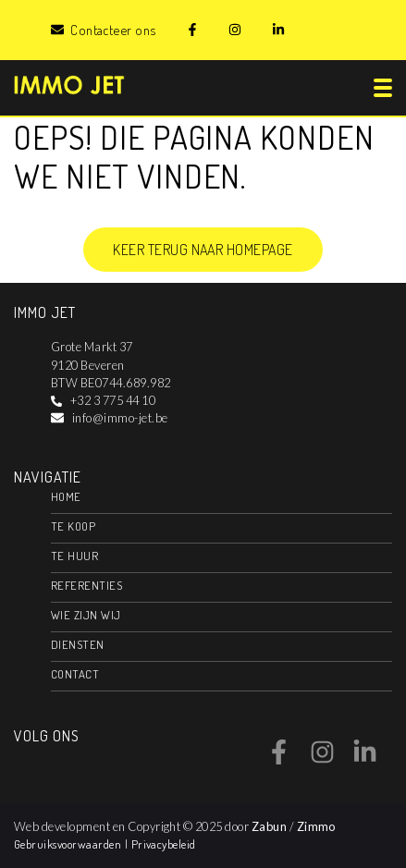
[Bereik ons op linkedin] (365, 759)
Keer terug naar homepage (203, 250)
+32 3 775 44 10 (113, 400)
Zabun (269, 826)
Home (66, 496)
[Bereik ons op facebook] (279, 759)
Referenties (86, 585)
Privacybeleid (164, 844)
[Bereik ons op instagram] (322, 759)
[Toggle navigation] (383, 88)
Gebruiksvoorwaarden (69, 844)
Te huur (74, 556)
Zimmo (316, 826)
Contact (75, 674)
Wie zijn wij (86, 615)
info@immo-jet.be (120, 418)
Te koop (73, 526)
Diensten (78, 644)
